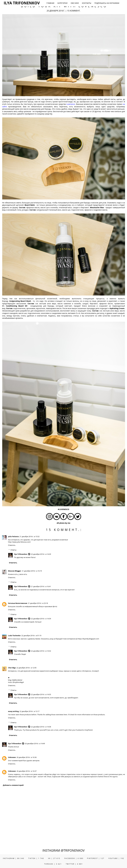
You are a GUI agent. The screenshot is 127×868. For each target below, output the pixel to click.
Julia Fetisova (13, 536)
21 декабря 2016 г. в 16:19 (32, 571)
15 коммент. (74, 11)
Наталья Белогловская (18, 603)
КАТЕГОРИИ (62, 3)
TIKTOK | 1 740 (36, 858)
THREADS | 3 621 (53, 864)
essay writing (13, 711)
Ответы (13, 550)
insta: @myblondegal (16, 682)
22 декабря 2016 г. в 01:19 (31, 635)
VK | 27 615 (54, 858)
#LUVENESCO (63, 509)
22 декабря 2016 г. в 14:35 (41, 694)
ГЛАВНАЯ (50, 3)
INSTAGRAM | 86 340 (14, 858)
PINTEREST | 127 (96, 858)
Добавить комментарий (13, 785)
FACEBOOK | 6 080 (74, 858)
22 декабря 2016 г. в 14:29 (41, 554)
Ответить (12, 545)
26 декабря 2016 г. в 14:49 (35, 743)
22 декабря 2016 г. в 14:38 (41, 727)
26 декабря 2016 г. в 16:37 (27, 771)
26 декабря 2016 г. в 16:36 (27, 757)
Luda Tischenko (14, 635)
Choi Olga (12, 668)
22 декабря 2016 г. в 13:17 (29, 711)
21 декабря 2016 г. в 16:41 (41, 586)
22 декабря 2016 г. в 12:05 (26, 668)
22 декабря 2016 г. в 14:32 (41, 651)
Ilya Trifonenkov (21, 554)
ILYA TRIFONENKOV (22, 3)
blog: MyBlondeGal (15, 680)
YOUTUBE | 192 (116, 858)
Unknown (12, 757)
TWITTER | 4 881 (74, 864)
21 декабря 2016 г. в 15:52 (29, 536)
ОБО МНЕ (75, 3)
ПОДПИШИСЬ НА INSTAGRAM (107, 3)
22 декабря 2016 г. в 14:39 (41, 619)
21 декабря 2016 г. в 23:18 (38, 603)
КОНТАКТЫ (87, 3)
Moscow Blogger (15, 571)
